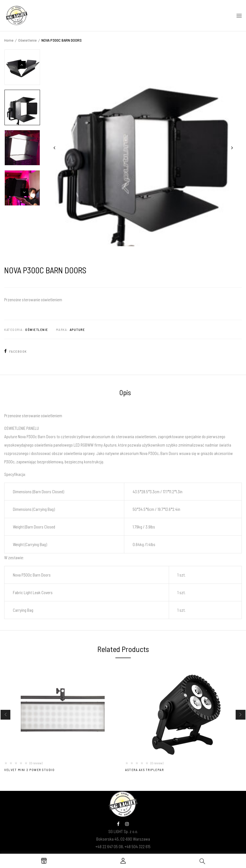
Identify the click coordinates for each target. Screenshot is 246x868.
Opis (125, 392)
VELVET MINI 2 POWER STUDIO (29, 770)
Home (9, 40)
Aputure (77, 329)
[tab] (125, 393)
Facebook (16, 351)
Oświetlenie (27, 40)
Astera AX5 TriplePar (144, 770)
